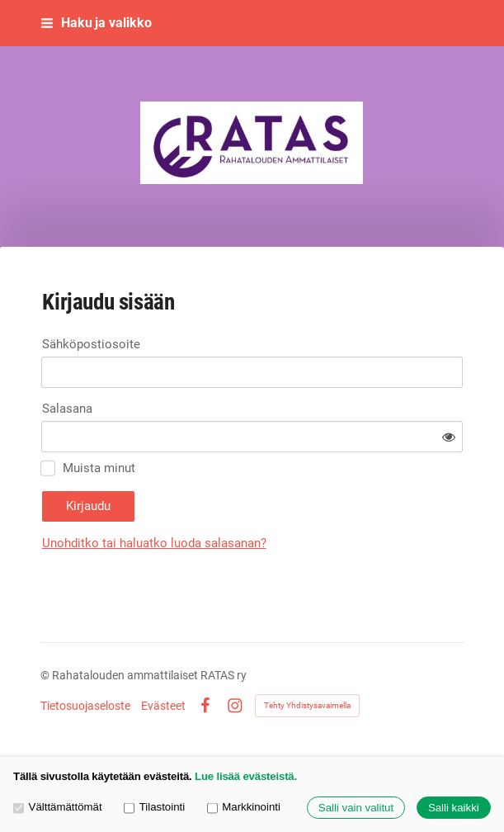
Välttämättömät (58, 807)
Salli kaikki (454, 808)
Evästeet (163, 706)
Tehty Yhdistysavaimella (307, 705)
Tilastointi (154, 807)
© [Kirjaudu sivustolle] (46, 675)
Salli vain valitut (356, 808)
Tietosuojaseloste (85, 706)
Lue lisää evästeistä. (246, 776)
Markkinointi (244, 807)
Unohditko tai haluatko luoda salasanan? (154, 543)
